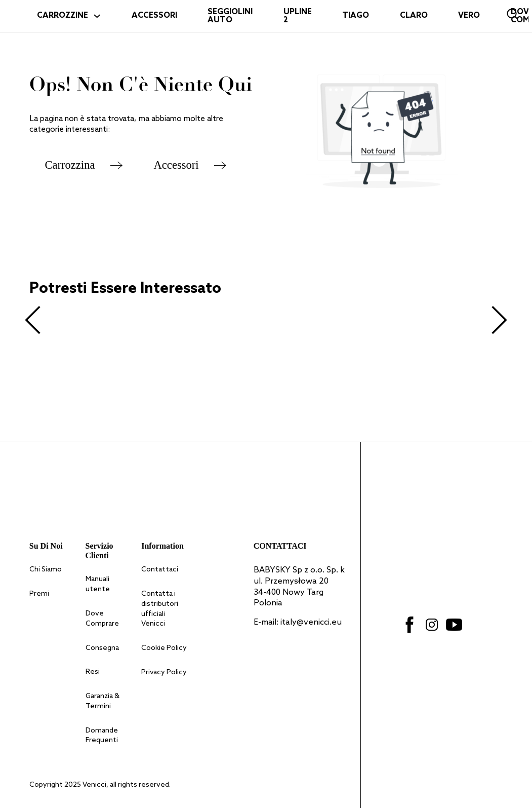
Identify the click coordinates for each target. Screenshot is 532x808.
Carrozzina (70, 165)
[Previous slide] (33, 320)
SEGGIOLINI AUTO (230, 16)
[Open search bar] (513, 14)
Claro (414, 16)
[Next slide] (499, 320)
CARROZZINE (63, 16)
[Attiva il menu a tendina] (97, 16)
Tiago (356, 16)
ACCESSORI (154, 16)
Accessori (176, 165)
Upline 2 (298, 16)
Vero (469, 16)
